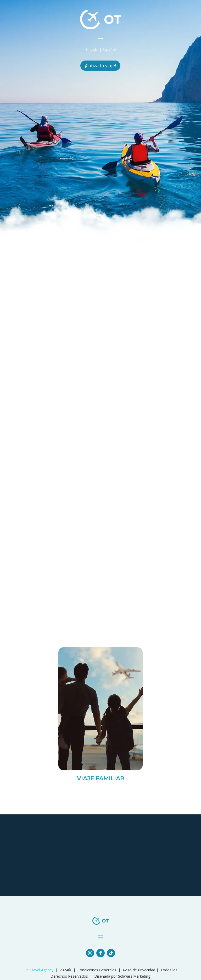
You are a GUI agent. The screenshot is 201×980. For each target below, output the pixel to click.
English (91, 49)
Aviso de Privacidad (139, 970)
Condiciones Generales (97, 970)
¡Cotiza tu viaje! (100, 65)
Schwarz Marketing (134, 976)
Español (109, 49)
